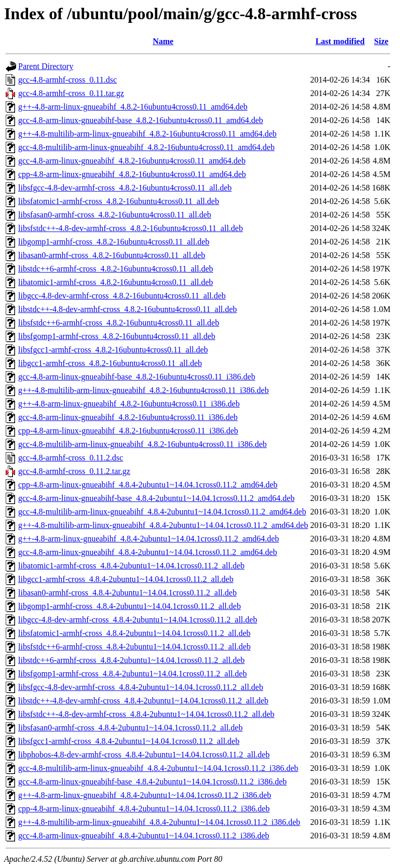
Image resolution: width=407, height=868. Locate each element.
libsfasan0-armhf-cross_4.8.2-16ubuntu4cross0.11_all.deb (115, 215)
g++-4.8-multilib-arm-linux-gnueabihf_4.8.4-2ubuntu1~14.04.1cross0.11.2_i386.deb (159, 822)
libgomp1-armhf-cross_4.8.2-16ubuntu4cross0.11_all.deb (114, 242)
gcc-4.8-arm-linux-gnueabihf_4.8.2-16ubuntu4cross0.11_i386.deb (128, 417)
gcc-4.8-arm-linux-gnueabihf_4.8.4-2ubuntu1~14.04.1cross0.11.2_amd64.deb (148, 552)
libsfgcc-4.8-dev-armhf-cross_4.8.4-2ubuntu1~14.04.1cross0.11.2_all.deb (141, 687)
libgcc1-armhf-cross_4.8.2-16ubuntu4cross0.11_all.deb (110, 363)
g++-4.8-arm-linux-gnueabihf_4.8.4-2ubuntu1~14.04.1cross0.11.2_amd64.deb (148, 539)
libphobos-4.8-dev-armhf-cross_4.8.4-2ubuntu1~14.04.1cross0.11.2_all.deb (144, 755)
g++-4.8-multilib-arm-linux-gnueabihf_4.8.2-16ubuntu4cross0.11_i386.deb (144, 390)
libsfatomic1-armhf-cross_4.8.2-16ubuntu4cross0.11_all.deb (119, 201)
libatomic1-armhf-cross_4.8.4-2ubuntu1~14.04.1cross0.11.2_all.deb (131, 566)
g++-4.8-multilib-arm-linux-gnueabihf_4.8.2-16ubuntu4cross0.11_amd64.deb (147, 134)
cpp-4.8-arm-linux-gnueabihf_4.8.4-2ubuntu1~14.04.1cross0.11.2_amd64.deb (148, 485)
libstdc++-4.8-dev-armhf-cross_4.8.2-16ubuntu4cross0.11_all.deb (127, 309)
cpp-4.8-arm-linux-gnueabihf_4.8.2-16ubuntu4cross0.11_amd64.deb (132, 174)
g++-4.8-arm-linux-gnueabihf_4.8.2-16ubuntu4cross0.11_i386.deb (129, 404)
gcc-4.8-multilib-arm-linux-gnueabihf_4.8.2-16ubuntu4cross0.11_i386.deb (143, 444)
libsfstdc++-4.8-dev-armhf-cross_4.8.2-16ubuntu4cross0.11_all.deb (131, 228)
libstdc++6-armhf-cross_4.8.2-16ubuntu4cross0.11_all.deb (116, 269)
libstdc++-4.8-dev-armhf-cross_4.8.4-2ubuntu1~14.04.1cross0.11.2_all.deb (143, 701)
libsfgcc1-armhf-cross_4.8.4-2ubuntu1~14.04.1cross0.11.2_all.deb (129, 741)
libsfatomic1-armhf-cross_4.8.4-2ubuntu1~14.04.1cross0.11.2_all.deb (134, 633)
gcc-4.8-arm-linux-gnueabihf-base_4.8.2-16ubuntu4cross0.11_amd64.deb (141, 120)
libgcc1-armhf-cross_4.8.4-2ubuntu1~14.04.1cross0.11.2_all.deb (126, 579)
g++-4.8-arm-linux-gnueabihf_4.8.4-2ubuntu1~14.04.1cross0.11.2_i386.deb (145, 795)
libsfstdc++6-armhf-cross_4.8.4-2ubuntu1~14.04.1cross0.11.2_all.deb (134, 647)
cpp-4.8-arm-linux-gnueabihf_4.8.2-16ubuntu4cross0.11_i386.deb (128, 431)
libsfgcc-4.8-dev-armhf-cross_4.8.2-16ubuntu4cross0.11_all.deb (125, 188)
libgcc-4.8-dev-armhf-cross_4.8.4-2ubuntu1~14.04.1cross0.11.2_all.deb (138, 620)
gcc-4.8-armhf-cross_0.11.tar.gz (71, 93)
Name (163, 41)
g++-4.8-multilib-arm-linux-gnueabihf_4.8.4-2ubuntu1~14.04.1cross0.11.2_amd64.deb (163, 525)
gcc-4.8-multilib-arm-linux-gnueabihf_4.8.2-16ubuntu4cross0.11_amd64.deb (146, 147)
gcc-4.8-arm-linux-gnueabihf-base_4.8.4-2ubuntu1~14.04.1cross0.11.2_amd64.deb (156, 498)
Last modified (340, 41)
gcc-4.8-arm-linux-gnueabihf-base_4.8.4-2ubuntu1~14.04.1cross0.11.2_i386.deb (152, 782)
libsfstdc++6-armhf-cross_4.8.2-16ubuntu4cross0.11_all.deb (119, 323)
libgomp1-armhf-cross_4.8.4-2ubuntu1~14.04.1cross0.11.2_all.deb (130, 606)
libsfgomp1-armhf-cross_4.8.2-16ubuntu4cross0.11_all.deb (117, 336)
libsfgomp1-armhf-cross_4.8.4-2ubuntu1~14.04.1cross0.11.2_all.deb (132, 674)
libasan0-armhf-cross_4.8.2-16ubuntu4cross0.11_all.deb (112, 255)
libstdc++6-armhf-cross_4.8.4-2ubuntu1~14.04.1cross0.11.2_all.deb (131, 660)
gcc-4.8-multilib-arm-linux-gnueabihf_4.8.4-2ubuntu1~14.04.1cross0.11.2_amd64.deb (162, 512)
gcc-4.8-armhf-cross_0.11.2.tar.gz (74, 471)
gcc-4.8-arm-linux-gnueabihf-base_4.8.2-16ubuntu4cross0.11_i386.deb (137, 377)
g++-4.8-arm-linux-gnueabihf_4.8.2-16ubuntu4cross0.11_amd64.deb (133, 107)
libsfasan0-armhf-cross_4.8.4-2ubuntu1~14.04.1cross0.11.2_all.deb (130, 728)
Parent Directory (46, 66)
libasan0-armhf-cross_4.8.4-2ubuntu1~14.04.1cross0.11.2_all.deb (127, 593)
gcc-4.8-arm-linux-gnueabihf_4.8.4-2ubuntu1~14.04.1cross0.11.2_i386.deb (144, 836)
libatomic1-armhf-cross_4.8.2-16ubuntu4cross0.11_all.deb (116, 282)
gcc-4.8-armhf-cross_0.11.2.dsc (71, 458)
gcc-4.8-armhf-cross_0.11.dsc (67, 80)
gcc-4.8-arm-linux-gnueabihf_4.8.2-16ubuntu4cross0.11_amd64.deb (132, 161)
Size (382, 41)
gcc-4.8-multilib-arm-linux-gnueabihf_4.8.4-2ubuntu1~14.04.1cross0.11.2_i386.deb (158, 768)
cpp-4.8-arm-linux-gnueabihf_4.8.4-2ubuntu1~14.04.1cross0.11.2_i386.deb (144, 809)
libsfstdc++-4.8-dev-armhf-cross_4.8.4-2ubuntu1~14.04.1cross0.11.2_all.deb (146, 714)
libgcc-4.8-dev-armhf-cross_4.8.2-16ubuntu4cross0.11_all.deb (122, 296)
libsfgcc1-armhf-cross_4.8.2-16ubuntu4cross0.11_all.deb (113, 350)
